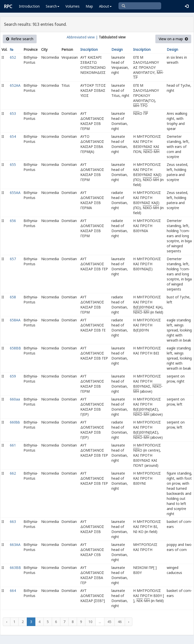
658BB (15, 348)
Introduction (29, 6)
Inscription (89, 49)
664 (13, 591)
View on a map (173, 39)
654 (13, 136)
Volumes (72, 6)
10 (90, 622)
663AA (15, 545)
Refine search (20, 39)
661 (13, 445)
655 (13, 164)
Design (117, 49)
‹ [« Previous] (7, 622)
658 (13, 297)
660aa (15, 399)
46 (120, 622)
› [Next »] (129, 622)
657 (13, 259)
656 (13, 221)
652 (13, 57)
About (105, 6)
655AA (15, 193)
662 (13, 473)
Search (53, 6)
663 (13, 521)
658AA (15, 320)
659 (13, 376)
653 (13, 113)
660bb (15, 422)
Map (89, 6)
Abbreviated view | (82, 37)
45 (109, 622)
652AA (15, 85)
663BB (15, 568)
